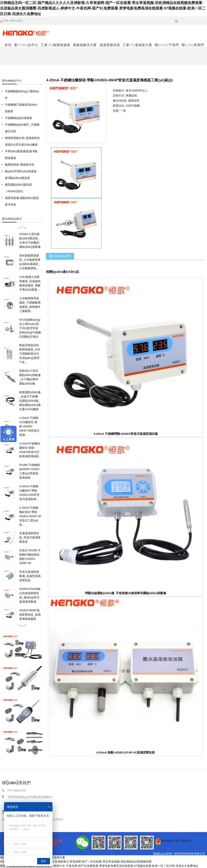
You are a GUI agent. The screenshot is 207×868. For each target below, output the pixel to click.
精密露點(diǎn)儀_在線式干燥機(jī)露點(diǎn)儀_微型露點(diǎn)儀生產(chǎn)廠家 (30, 401)
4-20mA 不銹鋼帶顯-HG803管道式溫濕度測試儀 (125, 434)
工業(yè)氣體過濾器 (55, 45)
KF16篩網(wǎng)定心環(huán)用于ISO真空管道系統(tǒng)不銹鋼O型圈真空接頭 (30, 328)
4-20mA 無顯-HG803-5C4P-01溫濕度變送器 (125, 752)
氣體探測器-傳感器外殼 (19, 165)
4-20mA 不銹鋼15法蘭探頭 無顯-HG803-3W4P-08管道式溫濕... (29, 426)
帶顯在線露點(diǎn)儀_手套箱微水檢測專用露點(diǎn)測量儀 (125, 593)
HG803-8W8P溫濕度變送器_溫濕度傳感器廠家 (30, 615)
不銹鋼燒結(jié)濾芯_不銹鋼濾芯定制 (22, 128)
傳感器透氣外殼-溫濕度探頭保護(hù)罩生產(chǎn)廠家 (22, 141)
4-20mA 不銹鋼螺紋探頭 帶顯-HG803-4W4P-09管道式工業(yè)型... (30, 516)
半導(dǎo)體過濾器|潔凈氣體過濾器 (21, 155)
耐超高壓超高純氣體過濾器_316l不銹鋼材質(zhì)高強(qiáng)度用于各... (30, 354)
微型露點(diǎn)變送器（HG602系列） (18, 188)
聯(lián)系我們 (193, 45)
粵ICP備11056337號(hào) (176, 841)
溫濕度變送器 (110, 45)
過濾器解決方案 (85, 45)
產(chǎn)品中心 (26, 45)
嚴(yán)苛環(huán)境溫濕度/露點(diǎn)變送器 (21, 175)
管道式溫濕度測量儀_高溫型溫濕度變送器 (30, 576)
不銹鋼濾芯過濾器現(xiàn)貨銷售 (21, 108)
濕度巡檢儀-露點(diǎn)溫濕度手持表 (22, 201)
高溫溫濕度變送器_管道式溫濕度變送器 (30, 537)
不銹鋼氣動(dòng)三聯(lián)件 (22, 95)
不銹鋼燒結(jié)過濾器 (18, 118)
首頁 (8, 45)
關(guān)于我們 (167, 45)
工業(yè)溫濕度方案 (137, 45)
